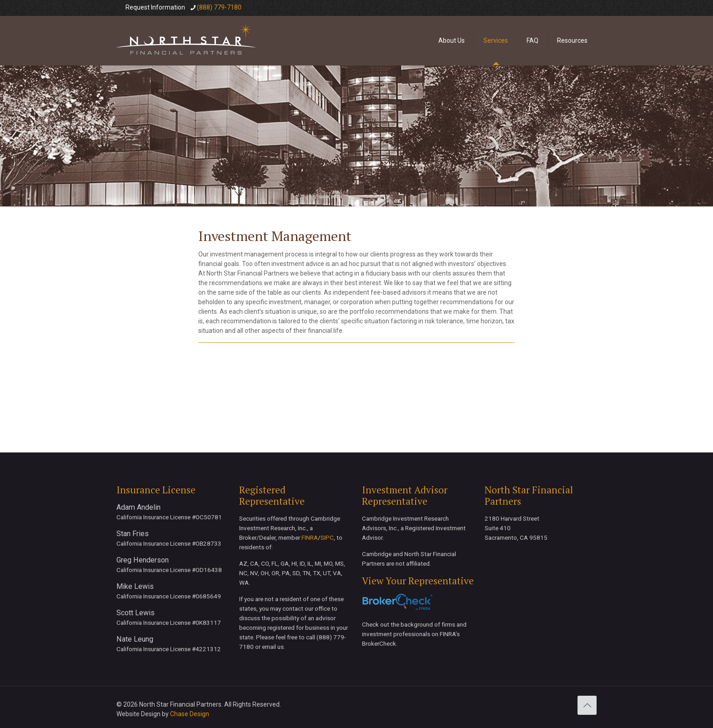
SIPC (327, 537)
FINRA (310, 537)
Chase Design (190, 714)
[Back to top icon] (587, 705)
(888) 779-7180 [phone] (219, 7)
